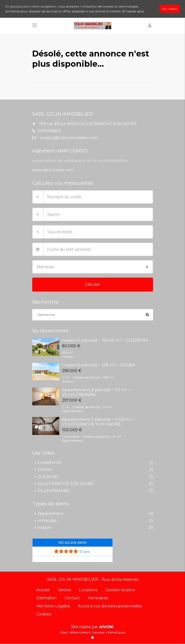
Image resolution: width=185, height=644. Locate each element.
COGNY (45, 470)
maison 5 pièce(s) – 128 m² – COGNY (99, 365)
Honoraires (98, 598)
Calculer (92, 284)
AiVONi (106, 627)
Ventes (64, 590)
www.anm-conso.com (53, 170)
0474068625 (49, 131)
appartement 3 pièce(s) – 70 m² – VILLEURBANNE (96, 392)
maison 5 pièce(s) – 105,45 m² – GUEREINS (105, 340)
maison (44, 528)
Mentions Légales (53, 606)
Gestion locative (120, 590)
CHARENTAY (50, 463)
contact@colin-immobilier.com (69, 138)
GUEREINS (48, 477)
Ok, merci (170, 9)
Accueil (43, 590)
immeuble (47, 521)
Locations (88, 590)
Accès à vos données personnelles (110, 606)
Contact (72, 598)
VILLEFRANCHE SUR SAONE (66, 484)
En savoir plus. (133, 11)
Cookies (44, 614)
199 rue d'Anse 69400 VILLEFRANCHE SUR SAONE (88, 124)
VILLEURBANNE (54, 491)
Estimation (46, 598)
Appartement (50, 514)
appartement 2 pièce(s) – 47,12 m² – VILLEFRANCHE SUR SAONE (98, 422)
